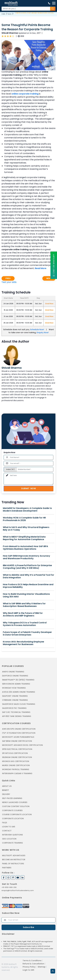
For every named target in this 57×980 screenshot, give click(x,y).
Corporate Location (13, 819)
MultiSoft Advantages (14, 855)
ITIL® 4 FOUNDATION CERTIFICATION (19, 733)
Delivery (6, 794)
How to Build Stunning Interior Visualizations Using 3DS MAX (26, 595)
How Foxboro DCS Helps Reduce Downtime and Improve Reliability (28, 586)
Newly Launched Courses (15, 802)
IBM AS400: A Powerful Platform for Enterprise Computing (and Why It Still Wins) (27, 567)
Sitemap (42, 967)
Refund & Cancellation (33, 964)
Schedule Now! (37, 329)
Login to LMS (9, 827)
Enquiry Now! (43, 333)
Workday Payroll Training (16, 769)
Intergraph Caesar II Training (17, 773)
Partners (7, 868)
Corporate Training (12, 843)
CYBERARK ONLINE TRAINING (15, 700)
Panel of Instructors (13, 864)
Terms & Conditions (32, 961)
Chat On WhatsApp (54, 265)
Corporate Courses (12, 810)
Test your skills (9, 282)
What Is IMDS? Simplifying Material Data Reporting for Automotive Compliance (24, 538)
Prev (8, 278)
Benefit (6, 790)
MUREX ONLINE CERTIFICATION (16, 765)
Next (49, 278)
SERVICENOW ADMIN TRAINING (16, 684)
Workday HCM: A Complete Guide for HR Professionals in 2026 (24, 519)
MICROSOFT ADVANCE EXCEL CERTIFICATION (22, 745)
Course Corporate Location (17, 814)
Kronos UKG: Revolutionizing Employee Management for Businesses (23, 643)
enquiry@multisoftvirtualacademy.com (18, 890)
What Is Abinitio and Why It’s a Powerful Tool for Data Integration (28, 576)
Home (3, 14)
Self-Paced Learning (12, 798)
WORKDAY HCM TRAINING (14, 688)
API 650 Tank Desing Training (17, 716)
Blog (10, 14)
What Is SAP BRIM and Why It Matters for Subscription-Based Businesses (24, 605)
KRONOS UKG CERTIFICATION (16, 761)
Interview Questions (12, 835)
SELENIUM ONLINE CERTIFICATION (17, 757)
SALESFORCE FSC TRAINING (14, 708)
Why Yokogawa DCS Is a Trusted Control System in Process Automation (25, 624)
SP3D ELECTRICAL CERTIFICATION (17, 749)
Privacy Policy (29, 967)
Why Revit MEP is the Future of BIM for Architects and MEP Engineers (23, 614)
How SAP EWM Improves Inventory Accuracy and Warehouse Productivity (26, 557)
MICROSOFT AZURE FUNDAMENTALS (18, 737)
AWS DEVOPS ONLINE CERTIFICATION (19, 729)
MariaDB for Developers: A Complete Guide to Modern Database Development (27, 510)
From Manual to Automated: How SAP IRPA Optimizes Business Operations (25, 548)
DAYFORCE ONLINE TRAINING (15, 676)
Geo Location (9, 839)
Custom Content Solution (16, 806)
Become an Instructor (14, 860)
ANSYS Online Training (13, 672)
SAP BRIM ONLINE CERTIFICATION (17, 741)
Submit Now (28, 488)
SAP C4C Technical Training (16, 712)
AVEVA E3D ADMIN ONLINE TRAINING (19, 692)
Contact (7, 831)
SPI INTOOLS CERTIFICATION (15, 753)
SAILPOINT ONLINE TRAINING (15, 696)
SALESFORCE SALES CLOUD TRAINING (19, 704)
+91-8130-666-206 (9, 887)
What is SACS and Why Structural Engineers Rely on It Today (26, 529)
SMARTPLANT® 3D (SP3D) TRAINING (18, 680)
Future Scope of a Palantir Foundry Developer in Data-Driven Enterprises (27, 634)
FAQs (5, 823)
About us (7, 786)
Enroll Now (49, 304)
